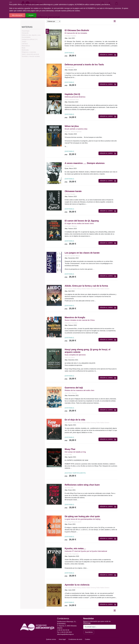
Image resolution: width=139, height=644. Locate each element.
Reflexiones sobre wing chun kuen (82, 485)
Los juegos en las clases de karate (82, 253)
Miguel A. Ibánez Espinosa (73, 132)
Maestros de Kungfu (75, 317)
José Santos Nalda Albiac (73, 289)
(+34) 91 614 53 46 (63, 630)
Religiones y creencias (29, 52)
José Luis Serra (70, 358)
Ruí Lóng (68, 522)
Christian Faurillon (70, 36)
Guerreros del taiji (74, 388)
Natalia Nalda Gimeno (89, 289)
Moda (23, 48)
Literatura (25, 44)
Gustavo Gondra (70, 194)
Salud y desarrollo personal (30, 54)
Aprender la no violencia (77, 585)
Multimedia (25, 50)
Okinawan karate (73, 191)
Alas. (66, 38)
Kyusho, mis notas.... (75, 548)
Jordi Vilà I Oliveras (71, 226)
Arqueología (26, 31)
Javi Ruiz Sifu (69, 488)
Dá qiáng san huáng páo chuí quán (82, 516)
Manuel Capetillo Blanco (72, 256)
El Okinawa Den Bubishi (77, 30)
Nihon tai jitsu (72, 126)
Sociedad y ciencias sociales (31, 56)
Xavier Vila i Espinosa (72, 554)
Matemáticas (26, 46)
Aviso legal (62, 639)
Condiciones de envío (75, 639)
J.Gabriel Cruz (69, 67)
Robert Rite (68, 455)
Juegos (24, 41)
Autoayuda (25, 33)
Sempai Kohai (69, 166)
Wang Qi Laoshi (76, 522)
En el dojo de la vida (75, 420)
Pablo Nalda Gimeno (103, 289)
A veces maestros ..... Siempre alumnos (85, 163)
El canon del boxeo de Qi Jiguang (82, 221)
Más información (17, 15)
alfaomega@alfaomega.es (65, 634)
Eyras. (67, 168)
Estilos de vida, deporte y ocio (31, 35)
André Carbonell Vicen (72, 100)
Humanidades (26, 37)
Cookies (87, 639)
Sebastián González (71, 323)
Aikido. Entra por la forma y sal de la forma (86, 286)
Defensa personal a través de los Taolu (84, 65)
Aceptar (31, 15)
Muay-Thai (70, 449)
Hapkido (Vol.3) (72, 94)
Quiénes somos (51, 639)
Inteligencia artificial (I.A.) (30, 39)
